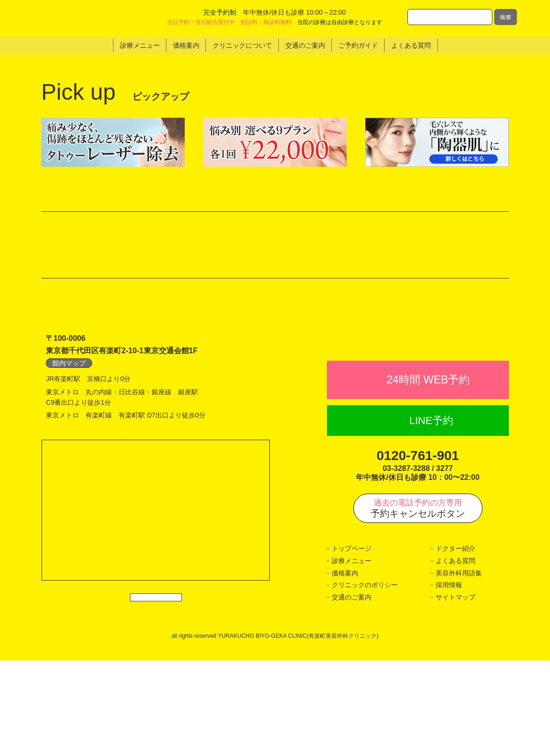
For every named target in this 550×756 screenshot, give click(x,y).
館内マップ (69, 438)
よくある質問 (455, 656)
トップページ (352, 644)
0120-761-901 (418, 552)
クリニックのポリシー (365, 681)
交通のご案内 (352, 693)
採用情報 (449, 681)
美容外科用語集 (459, 669)
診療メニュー (352, 656)
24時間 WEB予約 (428, 476)
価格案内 (345, 669)
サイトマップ (455, 693)
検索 (506, 17)
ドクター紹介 (455, 644)
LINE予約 (431, 516)
